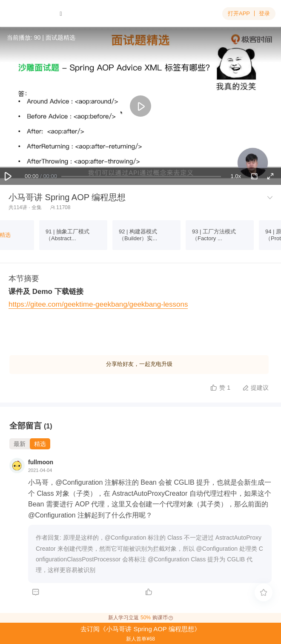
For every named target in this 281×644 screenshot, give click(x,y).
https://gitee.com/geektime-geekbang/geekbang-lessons (98, 304)
